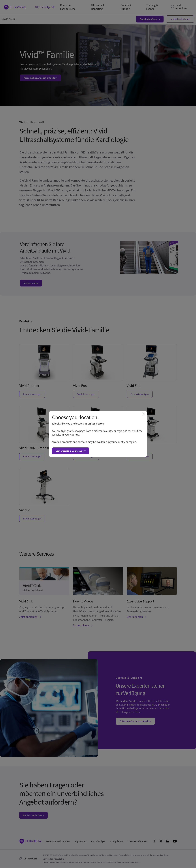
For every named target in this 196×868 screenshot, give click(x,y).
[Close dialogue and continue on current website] (144, 414)
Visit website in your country (71, 451)
